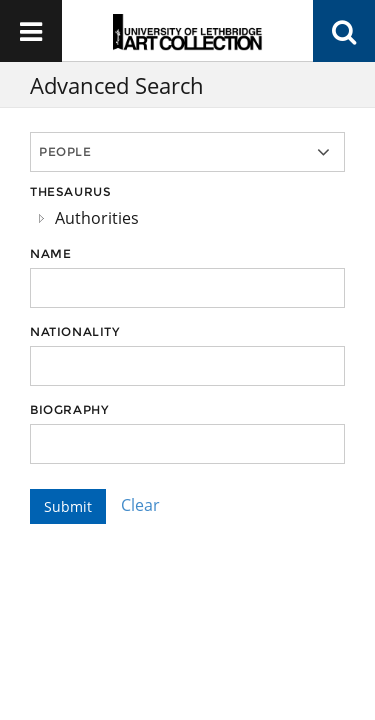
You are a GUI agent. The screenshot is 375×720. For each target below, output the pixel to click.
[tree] (187, 218)
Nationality (75, 331)
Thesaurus (70, 191)
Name (50, 253)
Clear (140, 505)
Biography (69, 409)
